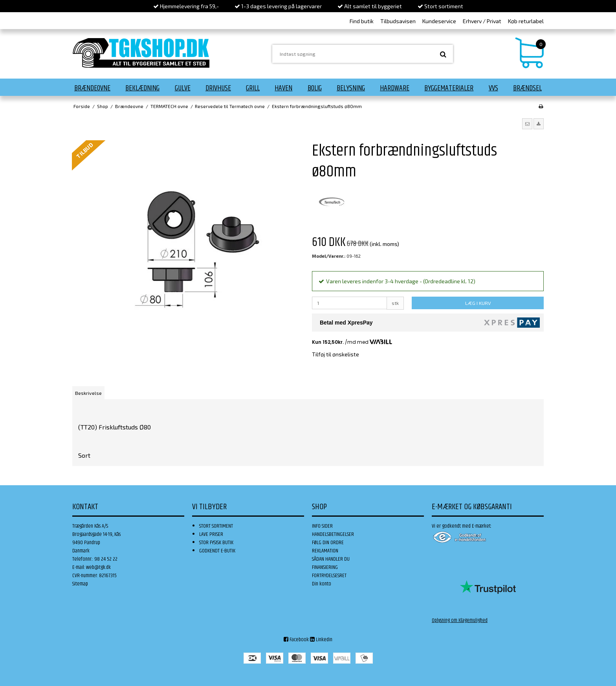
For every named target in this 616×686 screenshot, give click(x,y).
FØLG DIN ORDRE (328, 543)
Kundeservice (439, 21)
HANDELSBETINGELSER (333, 534)
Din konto (322, 584)
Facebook (296, 640)
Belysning (351, 88)
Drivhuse (218, 88)
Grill (253, 88)
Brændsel (527, 88)
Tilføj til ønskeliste (335, 354)
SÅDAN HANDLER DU (331, 559)
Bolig (315, 88)
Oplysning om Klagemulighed (460, 620)
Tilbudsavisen (398, 21)
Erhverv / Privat (482, 21)
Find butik (362, 21)
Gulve (183, 88)
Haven (283, 88)
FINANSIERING (325, 567)
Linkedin (321, 640)
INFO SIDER (322, 526)
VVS (493, 88)
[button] (527, 124)
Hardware (395, 88)
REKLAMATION (325, 551)
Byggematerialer (449, 88)
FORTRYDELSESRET (329, 576)
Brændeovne (92, 88)
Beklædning (142, 88)
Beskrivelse (88, 393)
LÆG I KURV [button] (478, 303)
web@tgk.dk (98, 567)
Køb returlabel (526, 21)
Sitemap (80, 584)
